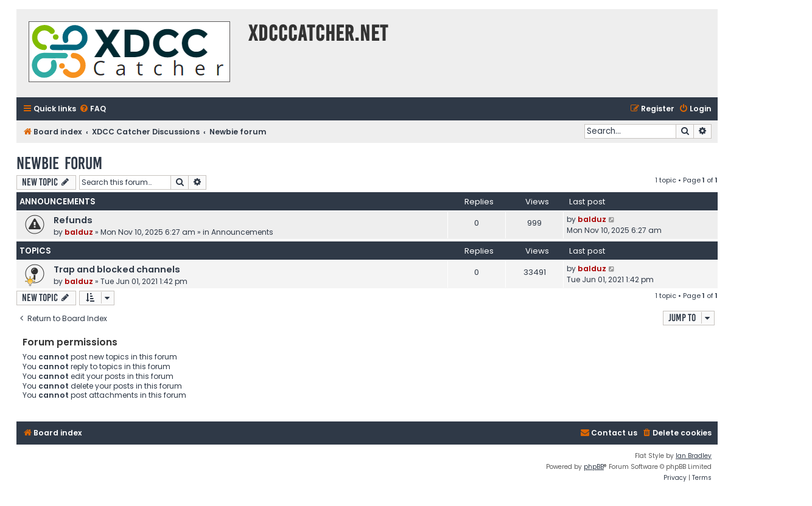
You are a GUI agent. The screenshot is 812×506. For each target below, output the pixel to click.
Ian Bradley (694, 456)
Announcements (242, 232)
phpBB (594, 467)
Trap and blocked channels (117, 269)
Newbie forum (59, 163)
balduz (79, 232)
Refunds (73, 220)
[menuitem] (93, 109)
